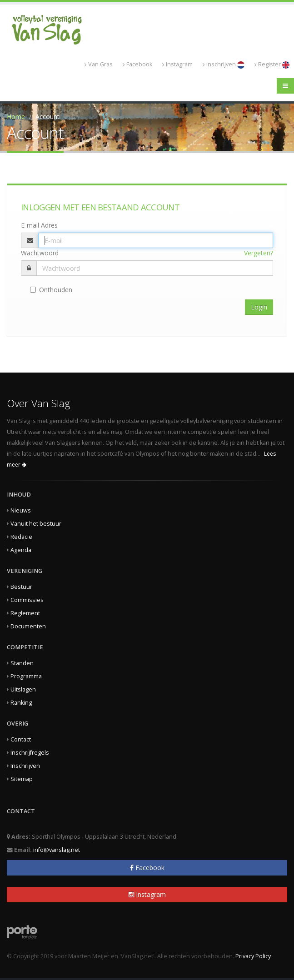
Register (272, 65)
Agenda (21, 550)
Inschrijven (224, 65)
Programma (26, 676)
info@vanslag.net (57, 850)
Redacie (21, 537)
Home (16, 117)
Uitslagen (23, 689)
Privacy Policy (253, 956)
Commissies (27, 600)
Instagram (177, 64)
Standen (22, 663)
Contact (21, 739)
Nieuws (21, 510)
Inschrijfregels (30, 753)
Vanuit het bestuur (36, 524)
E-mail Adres (39, 225)
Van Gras (99, 64)
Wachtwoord (40, 253)
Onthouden (51, 290)
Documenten (28, 626)
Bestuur (21, 587)
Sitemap (22, 779)
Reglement (25, 613)
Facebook (137, 64)
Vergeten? (259, 253)
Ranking (21, 703)
